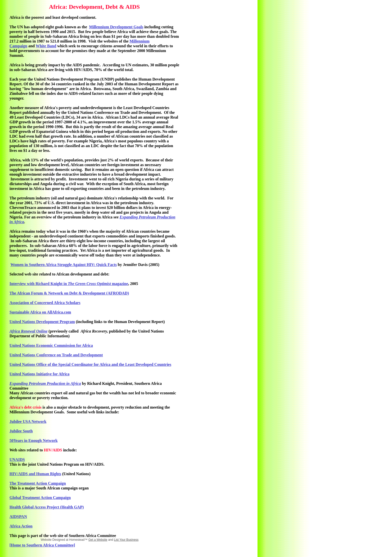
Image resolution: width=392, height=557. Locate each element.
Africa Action (21, 526)
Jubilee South (21, 431)
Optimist (104, 284)
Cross (92, 284)
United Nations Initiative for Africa (39, 374)
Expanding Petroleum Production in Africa (45, 383)
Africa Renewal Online (28, 331)
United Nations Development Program (42, 322)
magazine (119, 284)
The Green (77, 284)
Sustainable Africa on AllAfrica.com (40, 312)
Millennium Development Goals (116, 27)
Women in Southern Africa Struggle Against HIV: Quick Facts (64, 265)
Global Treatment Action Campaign (40, 498)
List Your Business (126, 540)
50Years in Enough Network (33, 441)
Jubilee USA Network (28, 422)
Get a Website (98, 540)
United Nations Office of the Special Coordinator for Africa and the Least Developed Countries (90, 364)
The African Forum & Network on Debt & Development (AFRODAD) (69, 293)
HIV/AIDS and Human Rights (35, 474)
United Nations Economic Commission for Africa (51, 345)
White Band (46, 46)
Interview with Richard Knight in (39, 284)
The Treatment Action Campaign (38, 483)
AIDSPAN (18, 517)
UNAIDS (17, 460)
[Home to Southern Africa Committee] (42, 545)
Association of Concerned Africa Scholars (45, 303)
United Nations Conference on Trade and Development (56, 355)
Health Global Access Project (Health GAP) (47, 507)
